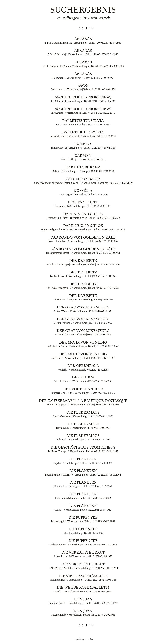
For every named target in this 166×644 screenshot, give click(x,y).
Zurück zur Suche (83, 640)
